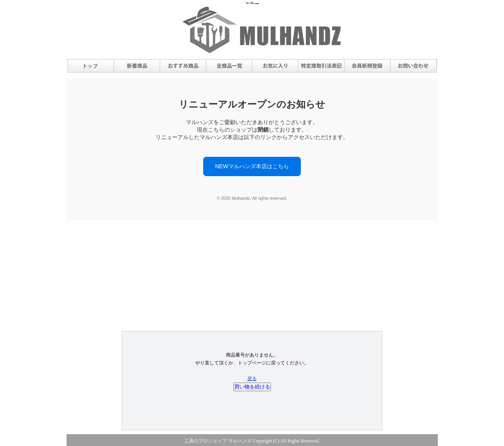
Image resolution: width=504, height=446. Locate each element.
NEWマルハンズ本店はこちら (252, 166)
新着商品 (137, 66)
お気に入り (275, 66)
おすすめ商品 (183, 66)
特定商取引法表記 (321, 66)
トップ (91, 66)
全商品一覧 (229, 66)
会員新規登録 (367, 66)
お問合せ (413, 66)
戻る (252, 379)
